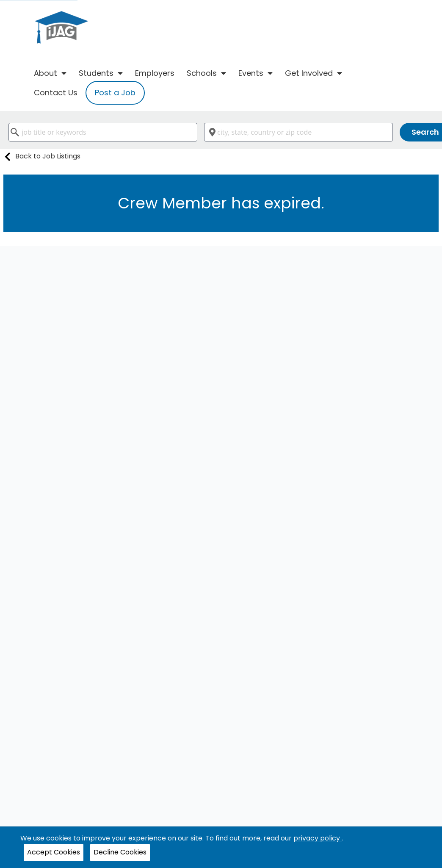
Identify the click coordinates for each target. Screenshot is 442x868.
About (50, 73)
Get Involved (314, 73)
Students (101, 73)
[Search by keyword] (103, 132)
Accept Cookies (54, 852)
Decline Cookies (120, 852)
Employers (155, 73)
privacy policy (318, 838)
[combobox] (103, 132)
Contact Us (56, 93)
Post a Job (115, 93)
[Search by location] (298, 132)
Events (256, 73)
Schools (206, 73)
